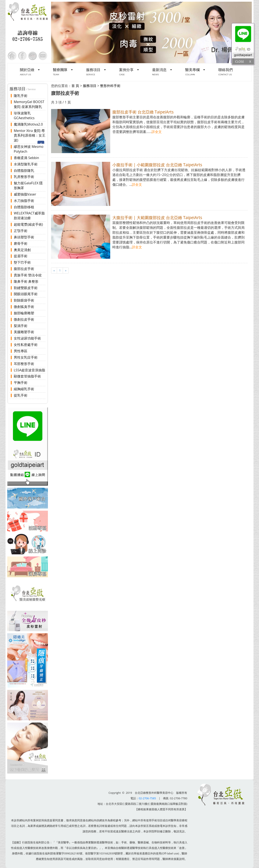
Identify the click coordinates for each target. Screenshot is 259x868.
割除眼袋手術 (24, 300)
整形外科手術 (110, 86)
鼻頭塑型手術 (24, 237)
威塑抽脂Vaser (25, 194)
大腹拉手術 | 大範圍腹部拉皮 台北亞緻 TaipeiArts (157, 217)
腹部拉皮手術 (24, 269)
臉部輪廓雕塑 (24, 313)
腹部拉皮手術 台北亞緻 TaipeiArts (143, 112)
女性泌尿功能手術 (27, 338)
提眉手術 (21, 256)
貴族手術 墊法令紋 (28, 275)
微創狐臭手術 (24, 307)
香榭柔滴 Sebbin (26, 158)
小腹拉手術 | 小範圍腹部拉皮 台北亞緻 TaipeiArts (157, 165)
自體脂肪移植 (24, 207)
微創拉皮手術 (24, 319)
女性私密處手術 (26, 345)
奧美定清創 (22, 250)
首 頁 (75, 86)
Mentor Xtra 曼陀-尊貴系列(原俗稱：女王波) (30, 136)
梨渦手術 (21, 326)
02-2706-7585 (147, 798)
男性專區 (21, 351)
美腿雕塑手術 (24, 332)
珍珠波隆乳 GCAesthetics (24, 115)
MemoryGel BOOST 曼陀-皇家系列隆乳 (29, 104)
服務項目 (90, 86)
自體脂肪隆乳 (24, 171)
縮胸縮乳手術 (24, 389)
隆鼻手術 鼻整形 (26, 281)
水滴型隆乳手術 (26, 164)
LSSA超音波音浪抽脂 (29, 370)
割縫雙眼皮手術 (26, 288)
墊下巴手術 (22, 262)
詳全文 (157, 132)
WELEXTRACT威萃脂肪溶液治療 (29, 216)
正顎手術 (21, 231)
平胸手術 (21, 383)
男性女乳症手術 (26, 357)
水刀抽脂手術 (24, 201)
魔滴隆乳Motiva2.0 (28, 124)
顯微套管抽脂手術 (27, 376)
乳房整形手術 (24, 177)
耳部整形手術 (24, 364)
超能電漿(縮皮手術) (28, 224)
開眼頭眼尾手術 (26, 294)
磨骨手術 (21, 243)
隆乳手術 (21, 96)
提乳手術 (21, 395)
